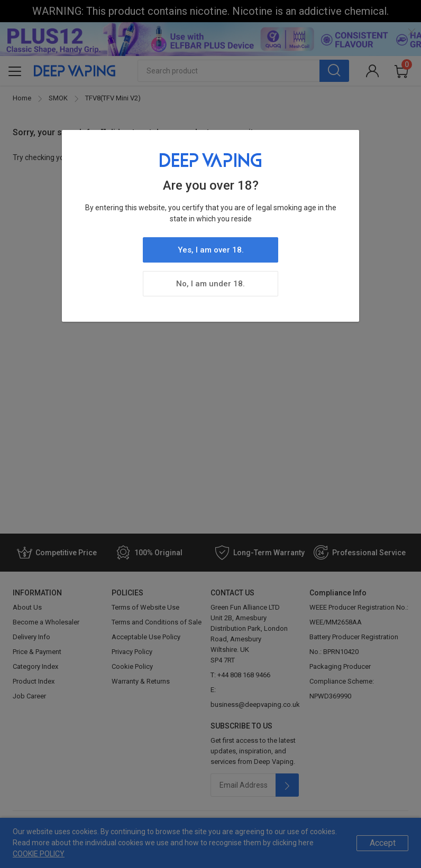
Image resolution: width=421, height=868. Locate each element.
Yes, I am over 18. (211, 250)
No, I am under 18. (211, 284)
